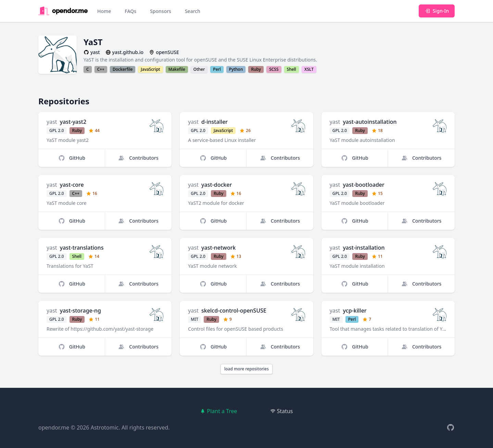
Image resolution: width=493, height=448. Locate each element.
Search (193, 11)
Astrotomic (105, 427)
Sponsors (161, 11)
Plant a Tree (218, 411)
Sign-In (437, 11)
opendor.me (54, 427)
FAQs (130, 11)
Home (104, 11)
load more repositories (246, 369)
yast (52, 122)
